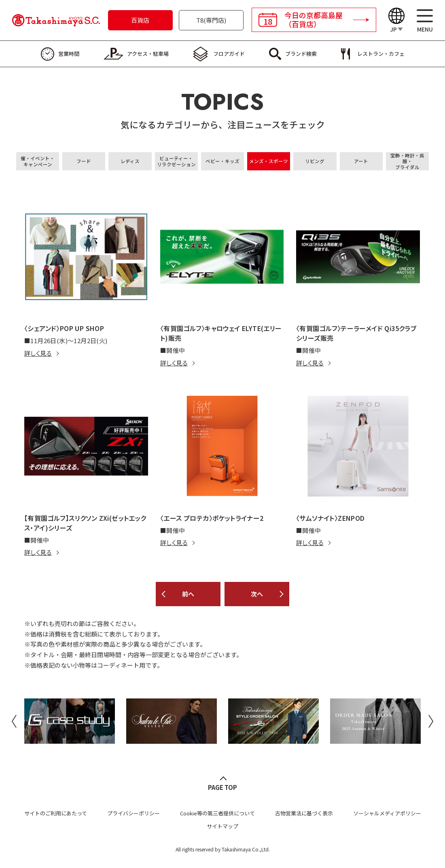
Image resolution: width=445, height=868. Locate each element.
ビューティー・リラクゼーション (176, 161)
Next (431, 721)
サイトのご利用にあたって (56, 813)
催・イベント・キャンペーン (38, 161)
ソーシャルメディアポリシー (387, 813)
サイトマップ (222, 826)
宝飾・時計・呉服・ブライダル (407, 161)
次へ (257, 594)
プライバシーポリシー (133, 813)
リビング (315, 161)
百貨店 (140, 20)
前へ (188, 594)
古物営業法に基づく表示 (304, 813)
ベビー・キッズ (222, 161)
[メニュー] (425, 20)
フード (84, 161)
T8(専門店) (211, 20)
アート (361, 161)
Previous (14, 721)
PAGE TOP (222, 787)
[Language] (396, 20)
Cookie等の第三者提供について (217, 813)
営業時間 (69, 54)
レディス (130, 161)
